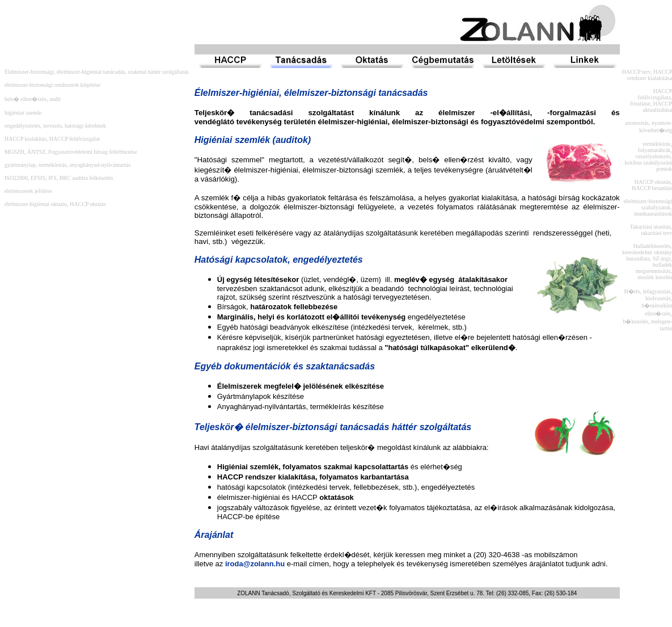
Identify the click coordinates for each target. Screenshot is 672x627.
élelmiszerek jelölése (28, 191)
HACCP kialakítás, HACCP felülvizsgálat (52, 139)
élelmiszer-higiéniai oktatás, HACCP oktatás (55, 204)
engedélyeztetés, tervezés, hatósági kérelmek (55, 126)
